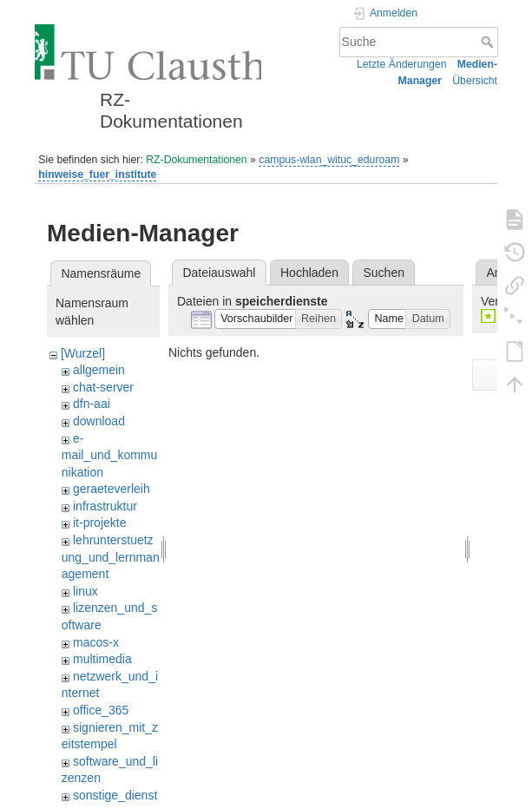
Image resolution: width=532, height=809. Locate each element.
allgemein (99, 370)
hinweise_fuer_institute (97, 174)
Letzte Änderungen (402, 64)
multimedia (102, 659)
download (99, 421)
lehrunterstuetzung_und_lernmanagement (111, 557)
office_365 (101, 710)
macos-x (96, 642)
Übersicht (475, 81)
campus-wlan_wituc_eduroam (329, 160)
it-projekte (99, 523)
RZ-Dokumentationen (196, 160)
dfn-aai (92, 404)
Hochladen (309, 273)
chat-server (103, 387)
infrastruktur (105, 506)
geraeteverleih (112, 489)
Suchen (384, 273)
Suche (489, 42)
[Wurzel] (83, 353)
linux (85, 591)
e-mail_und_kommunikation (110, 455)
